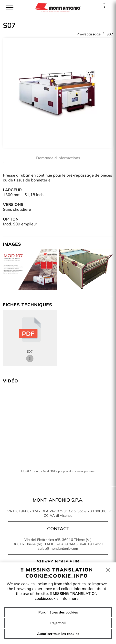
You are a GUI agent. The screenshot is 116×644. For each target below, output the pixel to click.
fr (103, 7)
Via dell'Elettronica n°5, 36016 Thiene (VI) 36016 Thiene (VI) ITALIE (52, 542)
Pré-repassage (89, 34)
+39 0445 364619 (77, 544)
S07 (110, 34)
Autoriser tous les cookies (58, 634)
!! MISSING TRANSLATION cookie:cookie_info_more (66, 596)
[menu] (10, 8)
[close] (108, 570)
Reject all (58, 623)
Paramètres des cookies (58, 612)
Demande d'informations (58, 158)
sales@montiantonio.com (58, 549)
